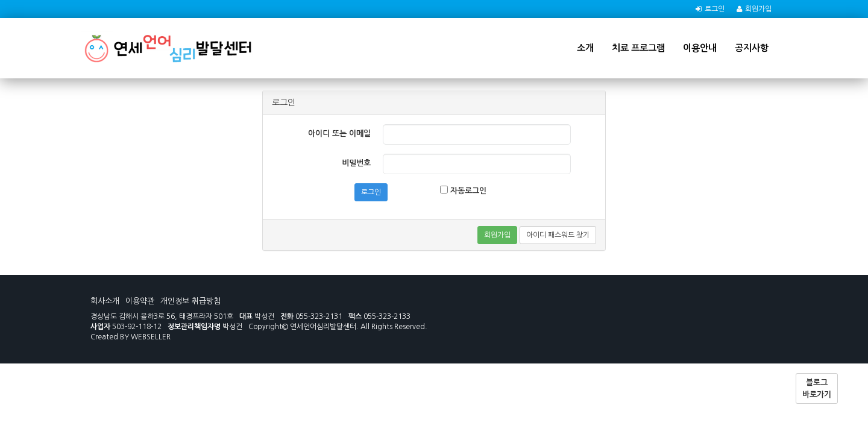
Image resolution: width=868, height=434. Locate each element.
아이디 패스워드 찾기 (558, 235)
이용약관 (140, 301)
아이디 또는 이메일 (339, 134)
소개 (585, 48)
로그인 (715, 9)
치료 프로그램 (638, 48)
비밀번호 (356, 163)
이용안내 (700, 48)
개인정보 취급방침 (190, 301)
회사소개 (105, 301)
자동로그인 (463, 190)
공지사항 (752, 48)
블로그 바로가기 (817, 388)
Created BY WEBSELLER (131, 337)
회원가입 (758, 9)
